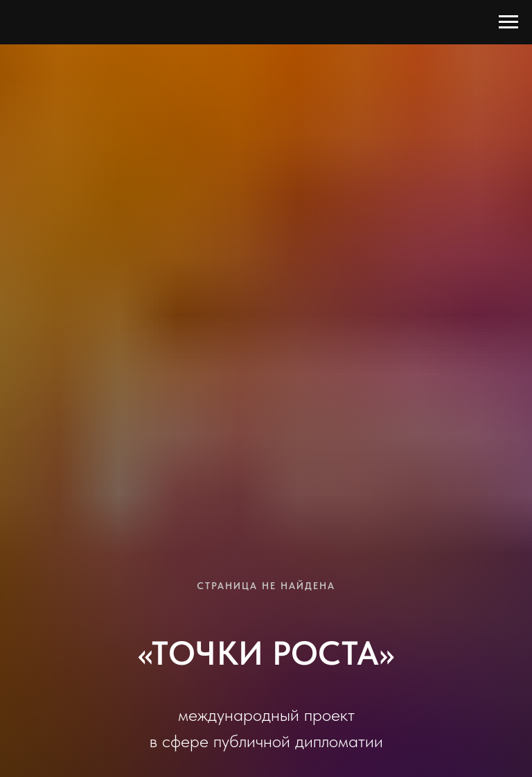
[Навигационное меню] (508, 22)
